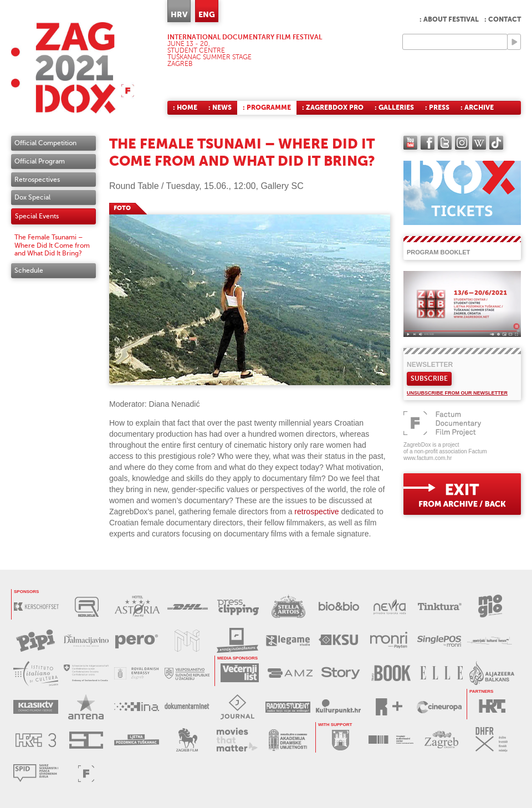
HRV (179, 14)
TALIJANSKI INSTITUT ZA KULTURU (36, 674)
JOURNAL (237, 707)
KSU (338, 640)
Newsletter (430, 365)
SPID (36, 773)
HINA (137, 707)
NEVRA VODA (389, 607)
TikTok (496, 143)
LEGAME (288, 640)
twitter (445, 143)
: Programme (267, 108)
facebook (428, 143)
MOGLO (490, 607)
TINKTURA (440, 607)
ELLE (441, 673)
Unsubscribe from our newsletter (457, 393)
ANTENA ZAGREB (86, 707)
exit (462, 494)
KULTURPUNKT (338, 707)
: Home (185, 108)
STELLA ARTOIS (288, 607)
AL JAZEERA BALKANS (492, 673)
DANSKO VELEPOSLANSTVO (137, 674)
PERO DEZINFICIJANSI (137, 640)
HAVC (391, 740)
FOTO (122, 208)
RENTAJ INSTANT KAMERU (237, 640)
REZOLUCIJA (87, 607)
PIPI (36, 640)
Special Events (37, 216)
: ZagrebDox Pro (333, 108)
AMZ (290, 673)
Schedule (29, 270)
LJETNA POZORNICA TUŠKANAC (137, 740)
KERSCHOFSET (36, 607)
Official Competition (45, 143)
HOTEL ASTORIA (137, 607)
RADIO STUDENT (288, 707)
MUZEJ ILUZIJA (187, 640)
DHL (188, 607)
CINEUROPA (439, 707)
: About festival (449, 19)
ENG (207, 14)
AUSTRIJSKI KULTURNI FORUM (490, 640)
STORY (341, 673)
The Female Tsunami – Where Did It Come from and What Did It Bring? (52, 246)
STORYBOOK (391, 673)
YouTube (410, 143)
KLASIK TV (36, 707)
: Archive (477, 108)
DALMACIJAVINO (86, 640)
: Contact (503, 19)
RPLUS (389, 707)
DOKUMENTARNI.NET (187, 707)
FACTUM (86, 773)
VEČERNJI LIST (240, 673)
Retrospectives (37, 180)
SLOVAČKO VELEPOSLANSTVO (187, 674)
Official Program (40, 161)
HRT (492, 706)
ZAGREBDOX (73, 68)
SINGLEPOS (439, 640)
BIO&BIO (339, 607)
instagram (462, 143)
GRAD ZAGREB (341, 740)
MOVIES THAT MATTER (237, 740)
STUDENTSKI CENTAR (86, 740)
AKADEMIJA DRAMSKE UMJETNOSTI (288, 740)
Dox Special (32, 197)
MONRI (389, 640)
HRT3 (36, 740)
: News (220, 108)
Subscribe (429, 379)
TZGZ (441, 740)
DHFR (492, 740)
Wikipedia (479, 143)
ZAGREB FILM (187, 740)
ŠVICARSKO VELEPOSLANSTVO (86, 674)
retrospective (316, 512)
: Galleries (394, 108)
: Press (437, 108)
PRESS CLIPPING (238, 607)
